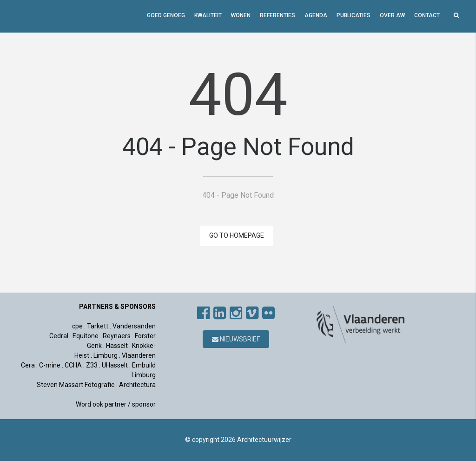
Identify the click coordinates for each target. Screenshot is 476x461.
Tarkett (98, 326)
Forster (145, 336)
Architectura (137, 385)
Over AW (392, 15)
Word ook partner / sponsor (116, 404)
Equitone (86, 336)
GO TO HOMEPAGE (237, 235)
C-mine (50, 365)
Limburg (106, 355)
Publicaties (354, 15)
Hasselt (117, 346)
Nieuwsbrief (236, 339)
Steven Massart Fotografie (76, 385)
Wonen (241, 15)
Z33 (92, 365)
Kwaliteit (208, 15)
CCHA (73, 365)
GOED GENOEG (166, 15)
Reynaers (117, 336)
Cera (28, 365)
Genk (94, 346)
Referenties (278, 15)
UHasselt (115, 365)
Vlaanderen (139, 355)
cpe (77, 326)
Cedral (59, 336)
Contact (427, 15)
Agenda (316, 15)
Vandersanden (134, 326)
